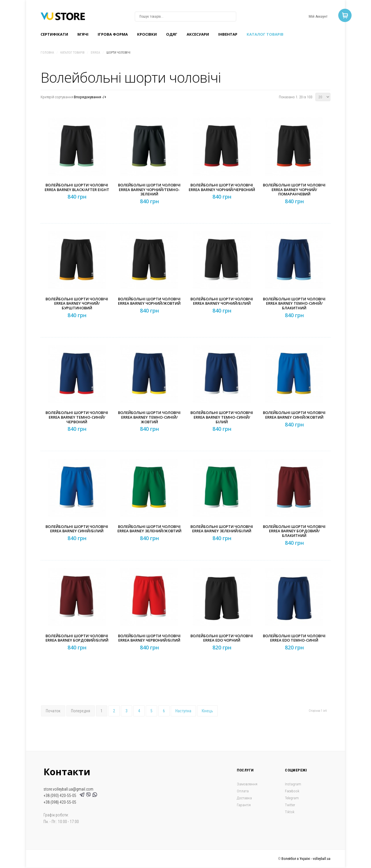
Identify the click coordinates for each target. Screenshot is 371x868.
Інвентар (228, 34)
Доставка (244, 798)
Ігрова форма (113, 34)
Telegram (292, 798)
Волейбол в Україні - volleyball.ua (306, 859)
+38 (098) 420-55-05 (60, 802)
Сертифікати (54, 34)
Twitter (290, 805)
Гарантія (244, 805)
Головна (47, 53)
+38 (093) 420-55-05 (61, 796)
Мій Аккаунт (318, 16)
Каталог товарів (265, 34)
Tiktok (290, 812)
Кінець (207, 711)
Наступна (183, 711)
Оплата (243, 791)
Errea (95, 53)
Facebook (292, 791)
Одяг (172, 34)
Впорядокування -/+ (90, 97)
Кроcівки (147, 34)
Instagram (293, 784)
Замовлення (247, 784)
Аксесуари (198, 34)
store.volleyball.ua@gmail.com (68, 789)
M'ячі (83, 34)
